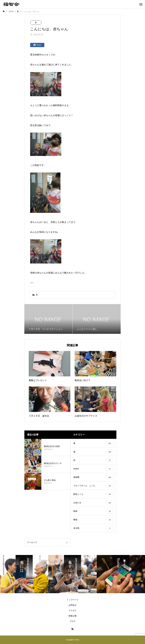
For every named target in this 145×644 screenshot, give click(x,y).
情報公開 (72, 616)
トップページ (72, 600)
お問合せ (72, 605)
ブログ (72, 621)
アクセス (72, 610)
